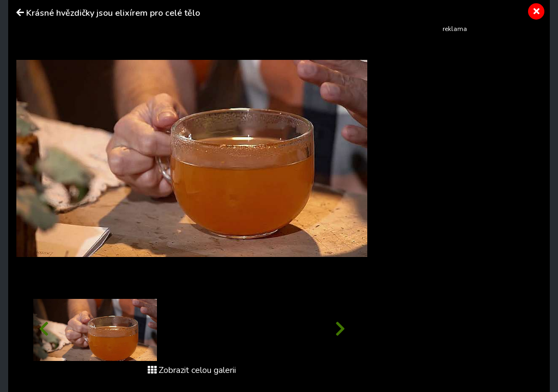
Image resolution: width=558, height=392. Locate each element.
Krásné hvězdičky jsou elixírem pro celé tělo (113, 13)
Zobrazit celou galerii (192, 370)
